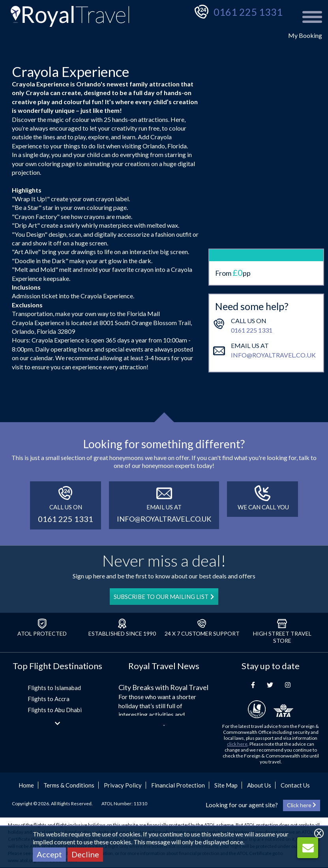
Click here (302, 805)
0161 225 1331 (248, 12)
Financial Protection (178, 785)
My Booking (305, 35)
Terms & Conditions (69, 785)
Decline (85, 854)
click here (237, 744)
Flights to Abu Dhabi (55, 710)
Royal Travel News (164, 666)
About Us (259, 785)
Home (26, 785)
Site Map (226, 785)
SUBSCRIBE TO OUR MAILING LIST (164, 597)
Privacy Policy (123, 785)
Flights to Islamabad (54, 688)
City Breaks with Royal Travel (163, 687)
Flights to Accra (49, 699)
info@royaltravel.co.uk (273, 332)
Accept (49, 854)
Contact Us (295, 785)
